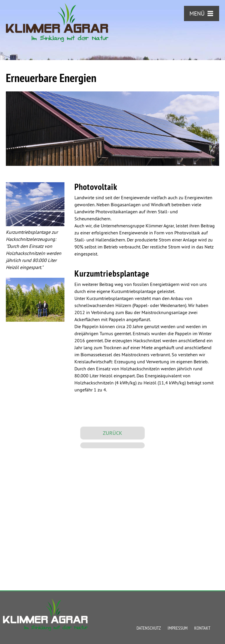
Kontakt (202, 628)
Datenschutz (149, 628)
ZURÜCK (112, 433)
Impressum (178, 628)
